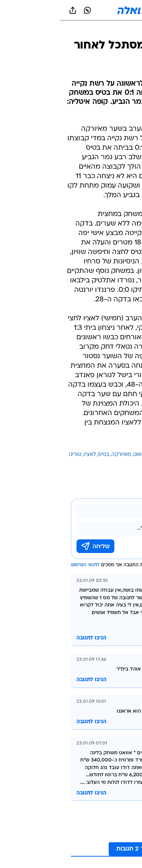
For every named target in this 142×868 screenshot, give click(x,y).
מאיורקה (61, 455)
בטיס (44, 455)
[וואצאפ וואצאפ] (28, 10)
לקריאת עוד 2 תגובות (84, 849)
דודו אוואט (85, 455)
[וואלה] (71, 10)
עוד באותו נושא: (117, 455)
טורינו (15, 455)
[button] (110, 10)
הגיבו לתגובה (32, 638)
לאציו (30, 455)
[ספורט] (126, 31)
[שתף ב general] (13, 10)
